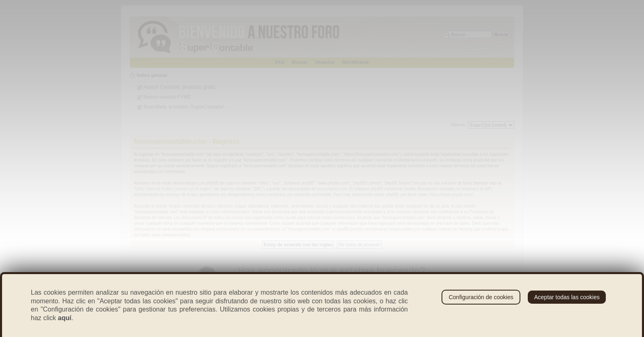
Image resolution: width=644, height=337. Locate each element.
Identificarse (355, 62)
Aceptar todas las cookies (567, 297)
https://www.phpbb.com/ (451, 195)
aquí (65, 318)
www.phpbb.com (332, 189)
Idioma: (458, 125)
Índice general (152, 75)
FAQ (280, 62)
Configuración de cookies (481, 297)
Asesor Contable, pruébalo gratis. (180, 87)
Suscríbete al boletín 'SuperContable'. (185, 107)
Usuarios (325, 62)
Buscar (300, 62)
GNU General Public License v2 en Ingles (173, 189)
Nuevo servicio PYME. (168, 97)
